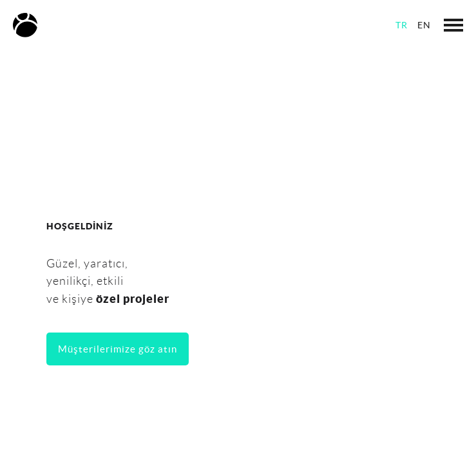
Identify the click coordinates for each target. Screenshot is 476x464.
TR (402, 25)
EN (424, 25)
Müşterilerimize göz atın (118, 349)
